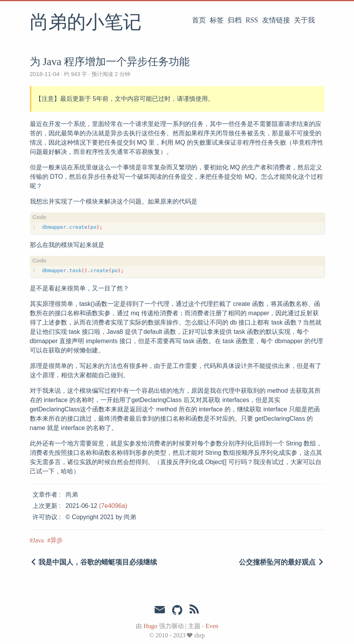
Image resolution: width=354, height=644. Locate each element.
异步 (57, 540)
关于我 (304, 20)
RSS (252, 20)
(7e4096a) (113, 506)
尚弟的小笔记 (86, 23)
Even (212, 626)
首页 (199, 20)
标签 (217, 20)
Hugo (150, 626)
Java (38, 540)
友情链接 (276, 20)
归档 (235, 20)
